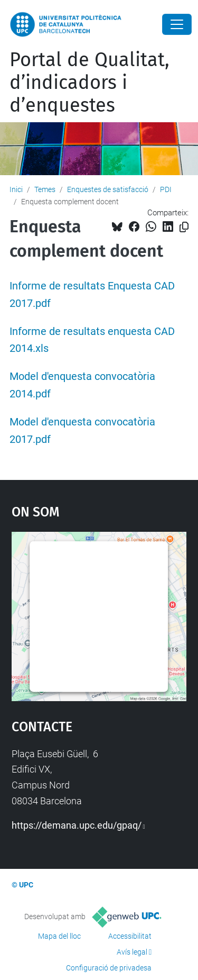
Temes (45, 189)
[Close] (177, 24)
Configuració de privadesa (109, 968)
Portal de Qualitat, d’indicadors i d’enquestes (89, 83)
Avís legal (132, 952)
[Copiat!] (184, 227)
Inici (16, 189)
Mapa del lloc (59, 936)
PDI (166, 189)
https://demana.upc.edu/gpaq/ (77, 825)
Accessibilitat (130, 936)
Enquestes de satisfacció (108, 189)
